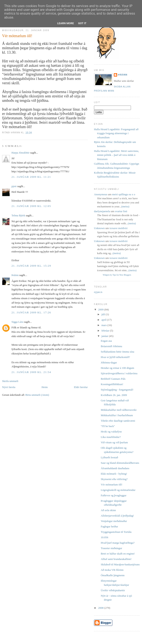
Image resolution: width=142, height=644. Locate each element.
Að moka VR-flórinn (112, 570)
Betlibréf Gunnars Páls (113, 379)
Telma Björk (18, 215)
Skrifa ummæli (10, 381)
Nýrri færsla (9, 387)
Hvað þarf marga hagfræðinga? (118, 543)
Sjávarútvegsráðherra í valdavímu (119, 373)
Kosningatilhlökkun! (112, 384)
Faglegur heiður (109, 526)
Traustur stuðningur (111, 548)
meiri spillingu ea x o (124, 194)
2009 (101, 309)
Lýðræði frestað (109, 457)
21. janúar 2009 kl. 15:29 (31, 266)
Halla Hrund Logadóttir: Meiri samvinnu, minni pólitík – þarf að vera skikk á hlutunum (117, 155)
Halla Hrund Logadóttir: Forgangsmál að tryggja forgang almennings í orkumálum (116, 133)
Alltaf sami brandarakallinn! (116, 559)
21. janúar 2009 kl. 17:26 (31, 312)
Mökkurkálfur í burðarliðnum (117, 415)
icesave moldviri (118, 228)
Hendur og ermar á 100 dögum (117, 368)
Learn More (66, 23)
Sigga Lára (17, 322)
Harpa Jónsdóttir (20, 153)
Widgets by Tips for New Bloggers (117, 275)
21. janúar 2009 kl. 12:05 (31, 206)
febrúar (106, 331)
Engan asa (106, 341)
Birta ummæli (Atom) (37, 395)
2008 (101, 608)
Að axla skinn (108, 510)
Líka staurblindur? (111, 437)
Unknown (99, 228)
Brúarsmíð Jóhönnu (111, 346)
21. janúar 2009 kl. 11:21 (31, 177)
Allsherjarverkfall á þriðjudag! (117, 516)
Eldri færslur (81, 387)
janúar (105, 336)
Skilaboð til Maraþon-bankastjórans (120, 564)
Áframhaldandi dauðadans (115, 468)
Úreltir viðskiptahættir (113, 590)
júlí (104, 314)
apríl (104, 320)
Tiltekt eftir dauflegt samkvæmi (118, 421)
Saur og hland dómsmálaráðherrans (120, 463)
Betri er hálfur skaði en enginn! (118, 554)
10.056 (104, 537)
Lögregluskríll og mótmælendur (118, 490)
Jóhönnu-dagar (109, 362)
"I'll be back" (108, 426)
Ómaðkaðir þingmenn (113, 575)
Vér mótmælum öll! (17, 36)
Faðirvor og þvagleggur (113, 495)
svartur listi (121, 211)
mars (105, 325)
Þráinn (15, 275)
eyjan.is (98, 292)
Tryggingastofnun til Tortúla (116, 532)
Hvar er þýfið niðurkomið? (115, 357)
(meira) (125, 206)
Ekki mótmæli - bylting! (114, 474)
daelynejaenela (102, 211)
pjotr (14, 186)
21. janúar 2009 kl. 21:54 (31, 372)
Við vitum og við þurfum (114, 442)
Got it (82, 23)
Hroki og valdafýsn (111, 432)
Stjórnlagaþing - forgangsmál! (117, 390)
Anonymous (101, 194)
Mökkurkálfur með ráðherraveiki (119, 410)
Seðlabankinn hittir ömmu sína (117, 352)
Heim (45, 387)
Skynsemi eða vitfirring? (114, 479)
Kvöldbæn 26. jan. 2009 (114, 395)
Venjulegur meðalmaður (114, 521)
